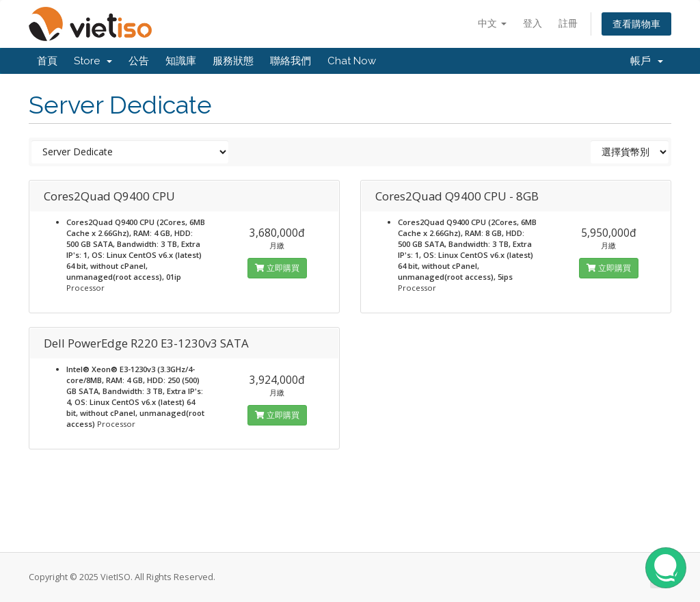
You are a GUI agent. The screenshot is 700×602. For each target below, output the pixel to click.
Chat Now (352, 61)
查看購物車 (636, 24)
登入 (533, 23)
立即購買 (277, 268)
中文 (492, 23)
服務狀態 (233, 61)
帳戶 (647, 61)
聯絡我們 (291, 61)
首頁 (47, 61)
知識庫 (181, 61)
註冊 (568, 23)
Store (93, 61)
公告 (139, 61)
